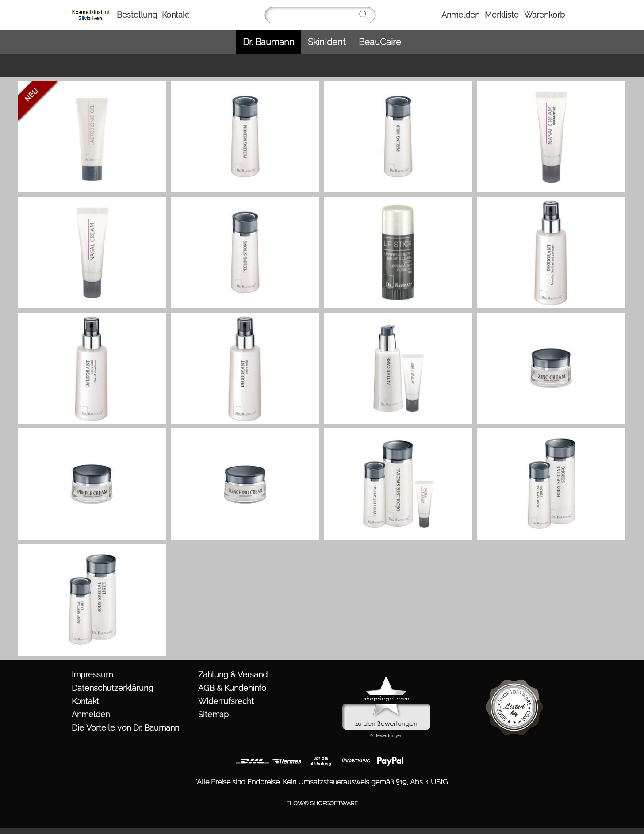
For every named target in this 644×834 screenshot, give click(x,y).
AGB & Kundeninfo (232, 688)
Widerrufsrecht (226, 701)
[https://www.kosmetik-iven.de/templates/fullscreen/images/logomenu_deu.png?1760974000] (92, 9)
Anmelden (460, 15)
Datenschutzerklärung (112, 688)
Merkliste (502, 15)
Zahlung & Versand (233, 675)
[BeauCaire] (380, 42)
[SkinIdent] (327, 42)
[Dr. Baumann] (269, 42)
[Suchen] (320, 15)
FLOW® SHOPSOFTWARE (322, 803)
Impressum (92, 675)
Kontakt (176, 15)
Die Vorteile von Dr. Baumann (125, 728)
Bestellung (137, 15)
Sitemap (213, 714)
